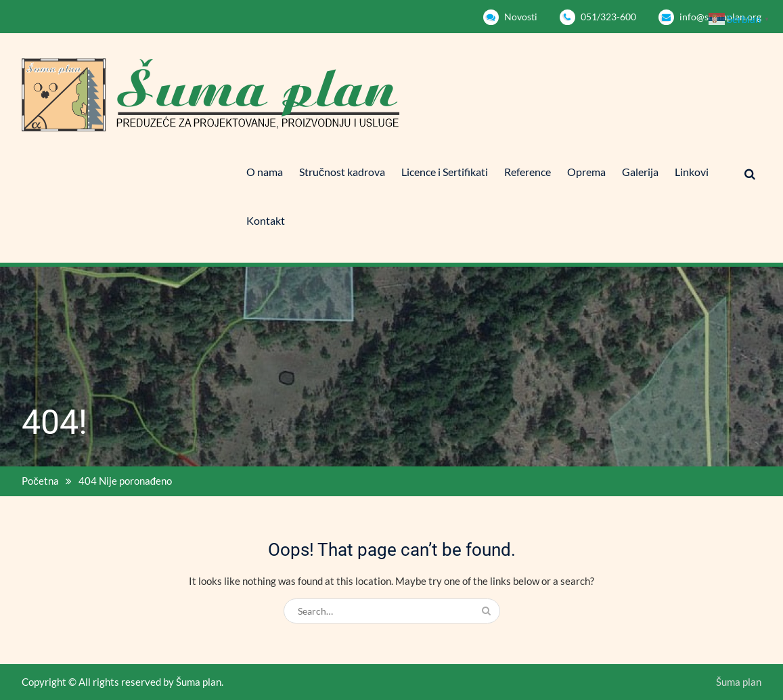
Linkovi (692, 172)
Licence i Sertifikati (445, 172)
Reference (528, 172)
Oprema (586, 172)
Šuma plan (739, 682)
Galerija (640, 172)
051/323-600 (608, 17)
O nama (265, 172)
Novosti (521, 17)
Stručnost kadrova (342, 172)
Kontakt (266, 220)
